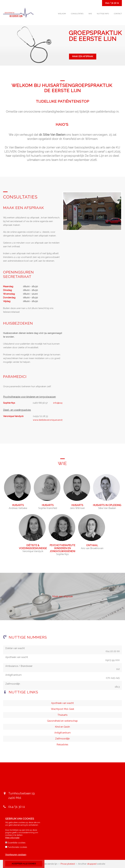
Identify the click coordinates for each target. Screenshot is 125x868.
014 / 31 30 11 (112, 3)
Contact (118, 14)
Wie (90, 14)
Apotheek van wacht (62, 703)
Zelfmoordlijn (62, 739)
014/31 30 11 (17, 807)
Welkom (62, 14)
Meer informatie (12, 837)
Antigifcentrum (62, 733)
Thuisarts (62, 715)
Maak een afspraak (83, 56)
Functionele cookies (17, 847)
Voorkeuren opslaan (16, 855)
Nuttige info (103, 14)
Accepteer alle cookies (24, 864)
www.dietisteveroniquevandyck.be (51, 420)
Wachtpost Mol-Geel (62, 709)
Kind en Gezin (62, 727)
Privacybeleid (68, 864)
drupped (92, 864)
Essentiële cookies (17, 843)
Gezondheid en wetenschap (62, 721)
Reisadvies (62, 745)
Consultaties (77, 14)
